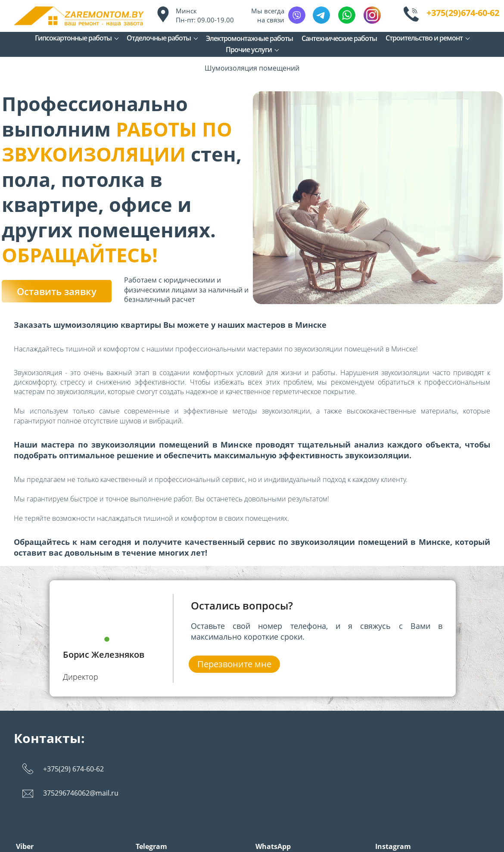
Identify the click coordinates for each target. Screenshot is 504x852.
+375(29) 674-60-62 (73, 769)
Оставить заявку (57, 291)
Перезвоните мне (234, 664)
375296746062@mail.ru (81, 793)
